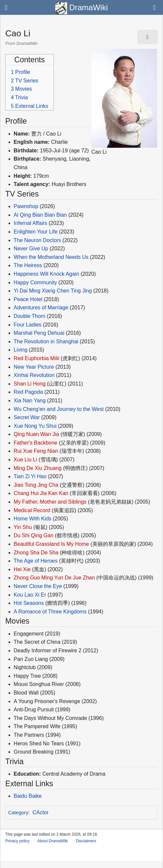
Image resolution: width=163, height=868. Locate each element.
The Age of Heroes (36, 561)
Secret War (27, 417)
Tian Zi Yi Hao (30, 476)
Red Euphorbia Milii (37, 358)
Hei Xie (22, 569)
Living (21, 350)
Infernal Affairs (31, 223)
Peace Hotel (28, 299)
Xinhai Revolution (34, 375)
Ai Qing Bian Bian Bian (40, 215)
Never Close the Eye (38, 586)
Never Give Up (31, 248)
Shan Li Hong (30, 384)
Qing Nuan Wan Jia (36, 434)
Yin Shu (23, 527)
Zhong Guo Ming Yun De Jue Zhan (54, 578)
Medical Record (32, 510)
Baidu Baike (28, 796)
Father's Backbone (36, 443)
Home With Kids (33, 519)
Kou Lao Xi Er (30, 595)
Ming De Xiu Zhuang (38, 468)
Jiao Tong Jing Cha (36, 485)
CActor (41, 812)
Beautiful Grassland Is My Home (51, 544)
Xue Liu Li (25, 460)
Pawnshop (26, 206)
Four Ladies (28, 325)
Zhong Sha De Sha (36, 553)
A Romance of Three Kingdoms (50, 612)
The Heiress (28, 265)
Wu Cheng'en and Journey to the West (59, 409)
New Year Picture (34, 367)
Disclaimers (86, 841)
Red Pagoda (28, 392)
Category (18, 812)
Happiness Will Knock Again (47, 274)
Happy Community (35, 282)
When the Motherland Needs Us (51, 257)
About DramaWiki (52, 841)
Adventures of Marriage (41, 308)
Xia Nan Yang (30, 401)
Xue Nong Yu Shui (35, 426)
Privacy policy (17, 841)
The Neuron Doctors (37, 240)
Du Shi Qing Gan (34, 535)
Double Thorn (30, 316)
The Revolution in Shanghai (46, 341)
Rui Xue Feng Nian (36, 451)
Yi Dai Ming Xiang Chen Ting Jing (53, 291)
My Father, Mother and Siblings (50, 502)
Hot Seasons (29, 603)
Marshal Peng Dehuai (39, 333)
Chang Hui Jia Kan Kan (41, 493)
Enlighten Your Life (36, 232)
